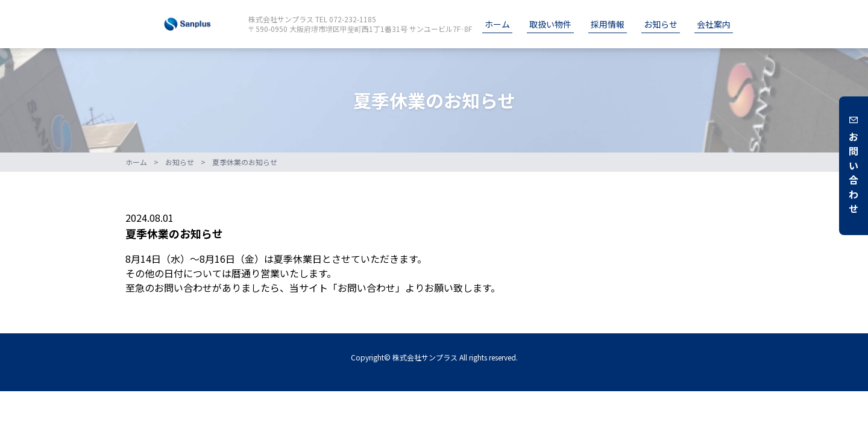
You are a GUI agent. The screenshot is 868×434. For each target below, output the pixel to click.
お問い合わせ (854, 166)
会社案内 (714, 24)
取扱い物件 (550, 24)
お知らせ (661, 24)
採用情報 (608, 24)
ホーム (497, 24)
